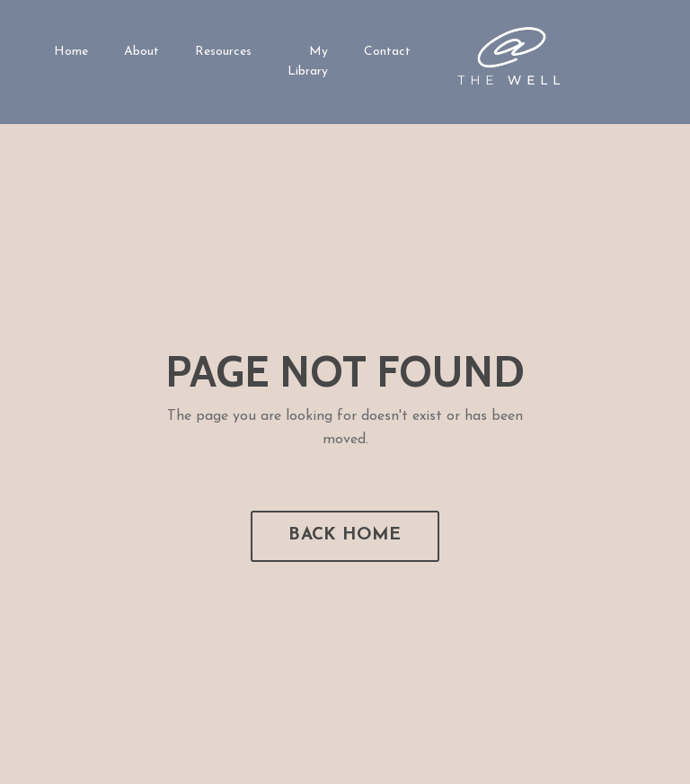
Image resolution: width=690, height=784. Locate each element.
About (142, 52)
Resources (223, 52)
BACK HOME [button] (345, 535)
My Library (308, 62)
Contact (387, 52)
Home (71, 52)
